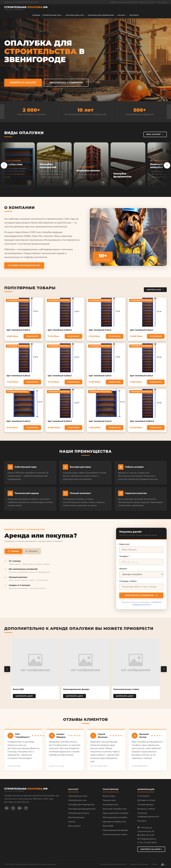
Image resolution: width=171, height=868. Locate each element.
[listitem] (17, 165)
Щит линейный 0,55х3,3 (142, 421)
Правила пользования (139, 864)
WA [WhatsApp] (19, 808)
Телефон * (124, 556)
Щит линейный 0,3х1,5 (100, 376)
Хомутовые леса (111, 805)
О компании (162, 2)
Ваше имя (124, 544)
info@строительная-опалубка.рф (123, 2)
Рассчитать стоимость (152, 8)
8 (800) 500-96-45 (101, 8)
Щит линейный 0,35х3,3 (60, 376)
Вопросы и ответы (146, 809)
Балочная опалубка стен (115, 809)
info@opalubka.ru (147, 839)
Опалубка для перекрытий (81, 805)
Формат (123, 569)
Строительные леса (78, 796)
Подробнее (32, 336)
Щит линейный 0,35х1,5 (18, 376)
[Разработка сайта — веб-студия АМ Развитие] (164, 864)
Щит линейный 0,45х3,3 (60, 421)
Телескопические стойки (115, 834)
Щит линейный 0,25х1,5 (18, 330)
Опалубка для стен (77, 800)
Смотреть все (155, 290)
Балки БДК (108, 826)
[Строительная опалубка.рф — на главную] (26, 8)
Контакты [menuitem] (134, 15)
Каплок (72, 822)
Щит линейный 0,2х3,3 (141, 330)
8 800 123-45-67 (146, 835)
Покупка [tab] (31, 551)
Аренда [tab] (13, 551)
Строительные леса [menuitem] (53, 15)
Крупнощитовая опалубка (116, 813)
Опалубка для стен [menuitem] (75, 15)
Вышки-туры (109, 796)
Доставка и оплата (147, 2)
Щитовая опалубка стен (114, 822)
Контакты (142, 821)
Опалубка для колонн (79, 813)
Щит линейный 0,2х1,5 (100, 330)
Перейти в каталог (23, 83)
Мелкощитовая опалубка (115, 817)
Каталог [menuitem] (122, 15)
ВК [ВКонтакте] (7, 808)
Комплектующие (76, 817)
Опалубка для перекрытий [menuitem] (102, 15)
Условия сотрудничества (24, 265)
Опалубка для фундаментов (82, 809)
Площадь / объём (128, 581)
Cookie (155, 864)
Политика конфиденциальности (113, 864)
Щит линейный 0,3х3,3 (141, 376)
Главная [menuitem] (36, 15)
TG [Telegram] (13, 808)
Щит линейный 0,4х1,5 (100, 421)
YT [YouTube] (26, 808)
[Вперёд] (167, 165)
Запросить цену (24, 696)
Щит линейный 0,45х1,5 (18, 421)
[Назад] (4, 165)
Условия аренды (145, 805)
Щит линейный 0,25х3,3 (60, 330)
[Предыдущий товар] (7, 669)
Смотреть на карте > (151, 849)
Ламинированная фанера (115, 830)
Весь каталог (155, 134)
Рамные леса (109, 800)
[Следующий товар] (164, 669)
